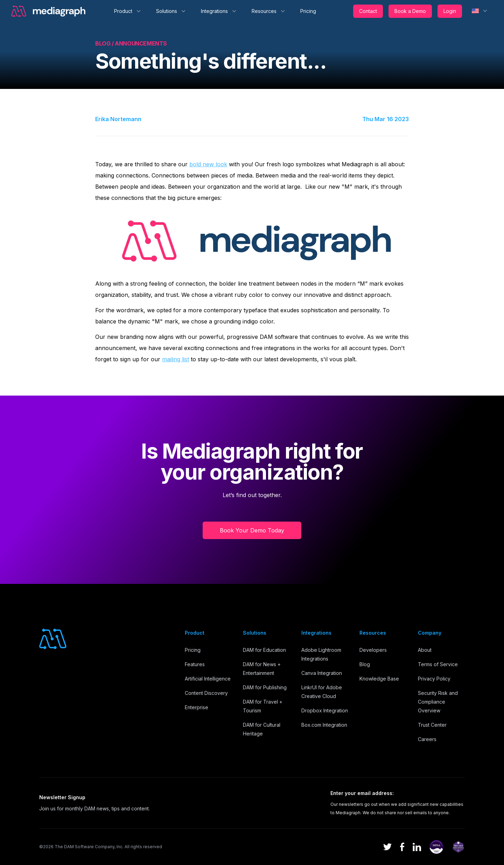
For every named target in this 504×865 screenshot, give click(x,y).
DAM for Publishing (265, 687)
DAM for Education (264, 650)
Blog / (105, 43)
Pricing (308, 11)
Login (450, 11)
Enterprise (197, 707)
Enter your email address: (362, 793)
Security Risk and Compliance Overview (438, 702)
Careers (427, 739)
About (425, 650)
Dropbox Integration (325, 710)
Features (195, 664)
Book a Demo (410, 11)
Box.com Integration (324, 725)
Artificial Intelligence (208, 679)
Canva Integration (322, 673)
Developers (373, 650)
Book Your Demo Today (252, 530)
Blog (365, 664)
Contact (368, 11)
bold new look (208, 164)
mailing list (176, 359)
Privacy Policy (434, 679)
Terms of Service (438, 664)
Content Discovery (206, 693)
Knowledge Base (379, 679)
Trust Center (432, 725)
